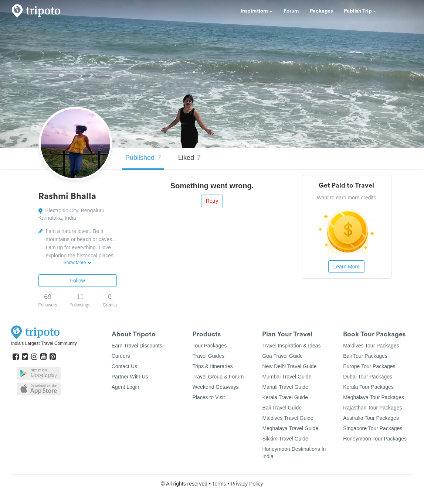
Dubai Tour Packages (368, 377)
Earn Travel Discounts (137, 346)
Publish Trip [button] (360, 11)
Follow (78, 281)
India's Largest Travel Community (44, 343)
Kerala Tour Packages (368, 387)
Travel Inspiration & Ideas (291, 346)
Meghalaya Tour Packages (374, 397)
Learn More (346, 267)
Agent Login (125, 387)
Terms (219, 484)
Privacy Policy (247, 484)
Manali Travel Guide (285, 387)
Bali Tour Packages (365, 356)
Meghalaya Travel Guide (290, 428)
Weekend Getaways (216, 387)
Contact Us (124, 366)
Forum (291, 11)
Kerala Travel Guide (285, 397)
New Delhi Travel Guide (289, 366)
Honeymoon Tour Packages (375, 439)
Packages (321, 11)
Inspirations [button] (257, 11)
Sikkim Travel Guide (285, 439)
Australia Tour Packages (371, 418)
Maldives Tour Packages (371, 346)
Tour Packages (210, 346)
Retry (212, 201)
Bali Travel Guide (282, 408)
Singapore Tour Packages (373, 428)
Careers (121, 356)
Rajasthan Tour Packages (372, 408)
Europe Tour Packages (369, 366)
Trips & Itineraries (213, 366)
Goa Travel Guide (282, 356)
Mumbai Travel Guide (287, 377)
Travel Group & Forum (218, 377)
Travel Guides (209, 356)
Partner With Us (130, 377)
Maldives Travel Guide (288, 418)
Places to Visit (209, 397)
